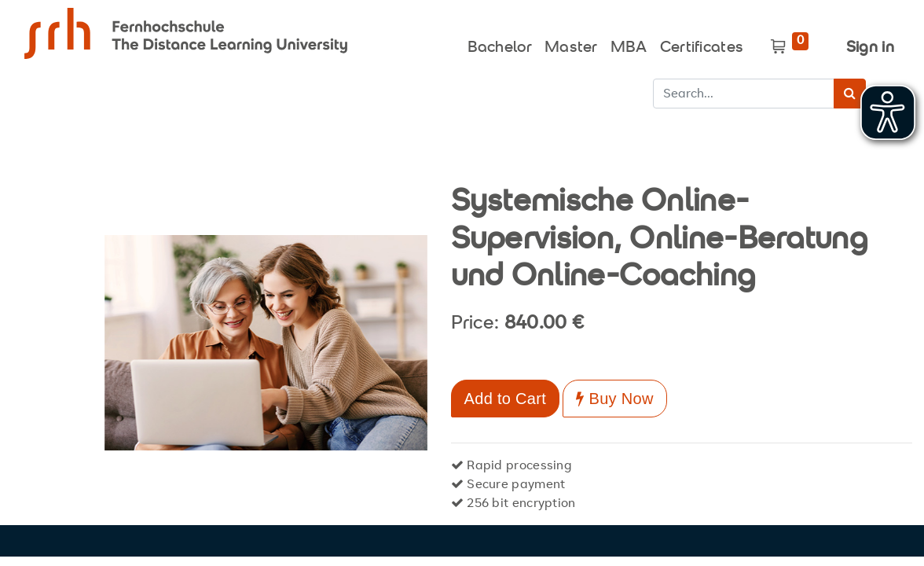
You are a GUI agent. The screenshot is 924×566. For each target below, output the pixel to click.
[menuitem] (500, 44)
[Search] (850, 94)
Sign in (870, 48)
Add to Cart (505, 399)
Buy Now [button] (614, 399)
